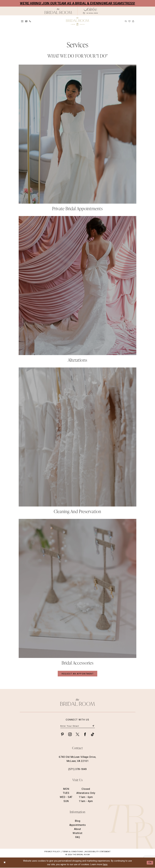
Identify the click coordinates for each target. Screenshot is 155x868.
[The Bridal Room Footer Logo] (77, 702)
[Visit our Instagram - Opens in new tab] (70, 735)
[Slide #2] (77, 290)
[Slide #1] (77, 139)
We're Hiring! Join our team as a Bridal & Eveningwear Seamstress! (77, 3)
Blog (77, 821)
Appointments (78, 825)
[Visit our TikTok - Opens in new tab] (93, 735)
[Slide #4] (77, 593)
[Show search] (126, 21)
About (77, 829)
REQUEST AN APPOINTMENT (78, 674)
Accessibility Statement (98, 852)
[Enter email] (78, 726)
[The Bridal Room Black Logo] (58, 11)
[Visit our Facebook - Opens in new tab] (85, 735)
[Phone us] (30, 21)
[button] (22, 21)
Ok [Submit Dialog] (150, 863)
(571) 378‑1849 (77, 769)
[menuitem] (22, 21)
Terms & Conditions (73, 852)
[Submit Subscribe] (93, 726)
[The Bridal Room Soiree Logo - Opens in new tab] (90, 11)
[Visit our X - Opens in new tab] (77, 735)
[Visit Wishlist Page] (129, 21)
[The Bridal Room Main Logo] (77, 21)
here (105, 865)
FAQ (78, 838)
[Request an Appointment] (26, 21)
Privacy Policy (52, 852)
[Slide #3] (77, 442)
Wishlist (77, 833)
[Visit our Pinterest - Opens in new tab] (62, 735)
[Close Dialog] (5, 863)
